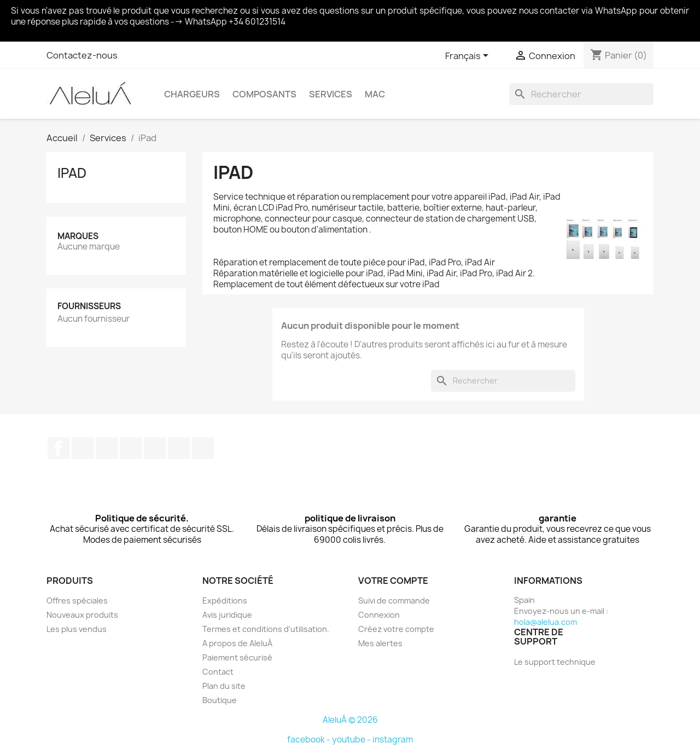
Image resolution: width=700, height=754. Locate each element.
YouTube (131, 448)
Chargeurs (192, 94)
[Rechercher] (581, 94)
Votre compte (393, 581)
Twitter (83, 448)
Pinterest (155, 448)
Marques (78, 236)
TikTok (203, 448)
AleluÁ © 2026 (350, 720)
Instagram (179, 448)
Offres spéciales (77, 601)
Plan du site (224, 686)
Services (331, 94)
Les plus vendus (77, 629)
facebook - (310, 739)
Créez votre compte (396, 629)
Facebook (59, 448)
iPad (72, 173)
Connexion (379, 615)
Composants (264, 94)
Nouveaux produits (82, 615)
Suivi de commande (394, 601)
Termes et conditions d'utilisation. (266, 629)
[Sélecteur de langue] (469, 56)
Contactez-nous (82, 55)
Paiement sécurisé (237, 657)
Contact (218, 672)
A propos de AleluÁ (237, 643)
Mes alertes (380, 643)
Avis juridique (227, 615)
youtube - (352, 739)
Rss (107, 448)
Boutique (220, 700)
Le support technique (555, 662)
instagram (393, 739)
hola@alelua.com (546, 622)
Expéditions (225, 601)
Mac (375, 94)
